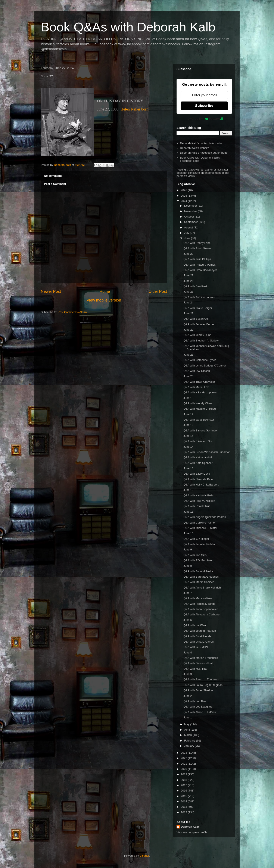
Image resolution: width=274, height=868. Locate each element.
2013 (184, 807)
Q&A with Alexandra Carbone (201, 614)
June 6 (188, 620)
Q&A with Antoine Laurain (199, 297)
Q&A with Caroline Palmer (199, 523)
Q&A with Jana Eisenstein (199, 420)
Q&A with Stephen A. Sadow (201, 341)
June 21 (188, 355)
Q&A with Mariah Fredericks (201, 658)
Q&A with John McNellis (198, 571)
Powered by (204, 119)
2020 (184, 769)
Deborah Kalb (190, 827)
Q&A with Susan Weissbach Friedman (207, 452)
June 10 (188, 533)
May (187, 724)
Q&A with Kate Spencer (198, 463)
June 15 (188, 436)
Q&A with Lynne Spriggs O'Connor (205, 366)
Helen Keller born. (135, 109)
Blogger (144, 856)
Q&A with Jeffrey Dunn (197, 335)
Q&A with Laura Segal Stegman (203, 685)
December (191, 206)
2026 (184, 190)
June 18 (188, 398)
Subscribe (204, 106)
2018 (184, 780)
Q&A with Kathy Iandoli (197, 457)
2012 (184, 812)
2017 (184, 785)
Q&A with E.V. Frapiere (197, 560)
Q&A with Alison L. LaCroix (200, 712)
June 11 (188, 512)
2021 (184, 764)
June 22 (188, 330)
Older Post (158, 291)
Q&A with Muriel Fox (196, 387)
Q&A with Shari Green (197, 248)
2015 (184, 796)
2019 (184, 774)
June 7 (188, 593)
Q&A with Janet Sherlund (199, 690)
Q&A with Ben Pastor (196, 286)
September (191, 222)
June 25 (188, 292)
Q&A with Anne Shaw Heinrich (202, 588)
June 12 (188, 490)
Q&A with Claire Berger (198, 308)
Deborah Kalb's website (194, 148)
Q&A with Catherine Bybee (200, 360)
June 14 (188, 447)
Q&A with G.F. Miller (196, 647)
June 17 (188, 414)
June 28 (188, 254)
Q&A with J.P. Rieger (196, 539)
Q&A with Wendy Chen (197, 403)
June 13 (188, 468)
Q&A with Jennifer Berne (199, 324)
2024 (184, 201)
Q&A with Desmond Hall (198, 663)
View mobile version (104, 300)
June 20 (188, 376)
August (189, 227)
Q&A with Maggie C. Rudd (200, 409)
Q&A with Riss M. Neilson (199, 501)
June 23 (188, 313)
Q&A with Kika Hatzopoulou (200, 392)
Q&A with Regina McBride (199, 604)
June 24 (188, 302)
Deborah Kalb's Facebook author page (204, 153)
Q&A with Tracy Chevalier (199, 382)
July (187, 233)
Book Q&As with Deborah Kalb (128, 27)
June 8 (188, 566)
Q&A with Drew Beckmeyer (200, 270)
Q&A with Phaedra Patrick (199, 265)
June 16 (188, 425)
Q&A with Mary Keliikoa (198, 598)
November (191, 211)
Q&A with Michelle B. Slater (200, 528)
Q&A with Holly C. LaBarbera (201, 485)
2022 (184, 758)
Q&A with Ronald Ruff (197, 506)
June (188, 238)
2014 (184, 801)
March (189, 735)
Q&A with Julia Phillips (197, 259)
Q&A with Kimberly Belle (198, 495)
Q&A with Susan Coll (196, 319)
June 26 (188, 281)
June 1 (188, 717)
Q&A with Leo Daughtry (198, 707)
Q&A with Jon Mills (195, 555)
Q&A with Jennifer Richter (199, 544)
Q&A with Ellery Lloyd (197, 474)
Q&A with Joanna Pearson (200, 631)
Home (105, 291)
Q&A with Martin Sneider (199, 582)
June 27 (188, 275)
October (190, 217)
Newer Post (51, 291)
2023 (184, 753)
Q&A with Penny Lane (197, 243)
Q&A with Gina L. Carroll (198, 642)
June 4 (188, 652)
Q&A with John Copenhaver (200, 609)
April (187, 730)
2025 (184, 196)
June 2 (188, 696)
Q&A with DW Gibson (197, 371)
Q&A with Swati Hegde (197, 636)
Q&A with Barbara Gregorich (201, 577)
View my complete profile (192, 832)
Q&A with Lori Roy (195, 701)
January (190, 746)
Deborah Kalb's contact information (202, 143)
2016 (184, 791)
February (190, 741)
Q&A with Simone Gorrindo (200, 430)
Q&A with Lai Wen (195, 625)
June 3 (188, 674)
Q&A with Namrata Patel (198, 479)
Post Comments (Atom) (72, 312)
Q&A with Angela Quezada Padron (205, 517)
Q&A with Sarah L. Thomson (201, 679)
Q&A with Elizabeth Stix (198, 441)
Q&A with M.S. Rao (195, 669)
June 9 (188, 549)
